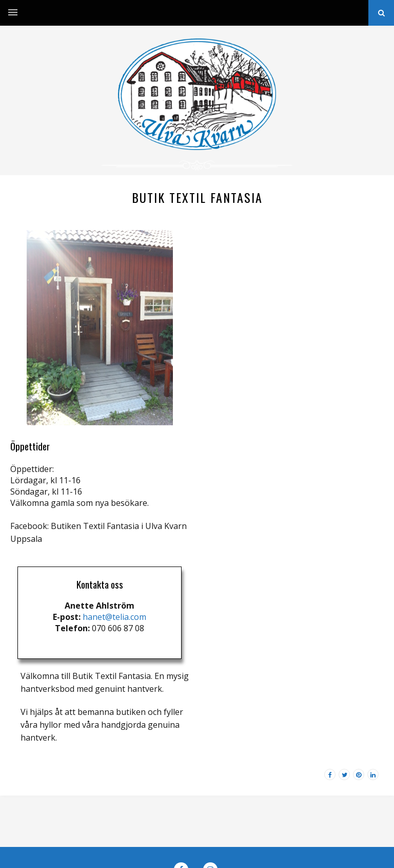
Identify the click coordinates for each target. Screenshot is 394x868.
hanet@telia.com (114, 617)
